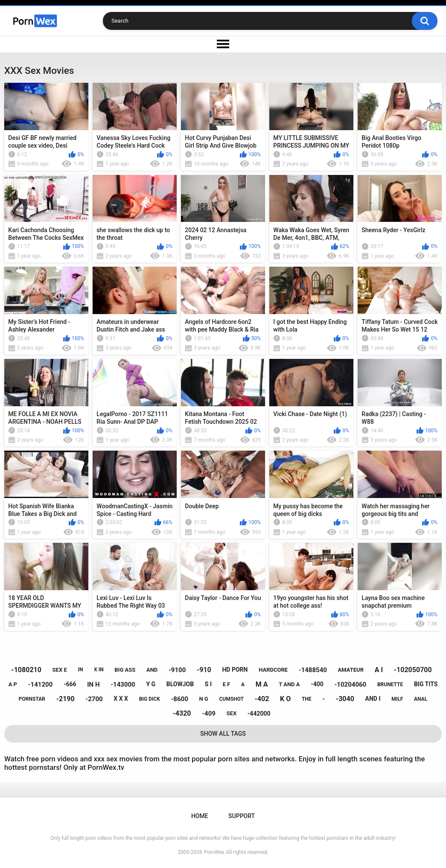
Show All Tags (223, 734)
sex (232, 713)
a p (13, 684)
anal (421, 699)
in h (93, 684)
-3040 (345, 699)
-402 (262, 699)
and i (373, 699)
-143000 (123, 684)
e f (227, 684)
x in (99, 670)
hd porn (235, 670)
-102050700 (413, 670)
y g (151, 684)
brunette (390, 684)
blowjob (180, 684)
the (307, 699)
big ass (125, 670)
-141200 (41, 684)
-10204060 (350, 684)
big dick (150, 699)
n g (203, 699)
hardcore (273, 670)
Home (200, 816)
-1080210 (26, 670)
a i (379, 670)
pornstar (32, 699)
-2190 (66, 699)
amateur (351, 670)
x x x (121, 699)
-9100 (177, 670)
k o (285, 699)
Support (242, 816)
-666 (70, 684)
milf (397, 699)
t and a (289, 684)
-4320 (182, 713)
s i (208, 684)
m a (262, 684)
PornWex (214, 852)
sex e (60, 670)
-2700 (94, 699)
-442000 (259, 714)
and (152, 670)
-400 (317, 684)
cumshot (231, 699)
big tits (426, 684)
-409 (209, 714)
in (80, 670)
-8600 (179, 699)
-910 (204, 670)
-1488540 (313, 670)
